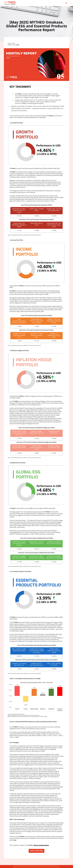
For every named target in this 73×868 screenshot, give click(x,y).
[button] (66, 3)
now (15, 840)
